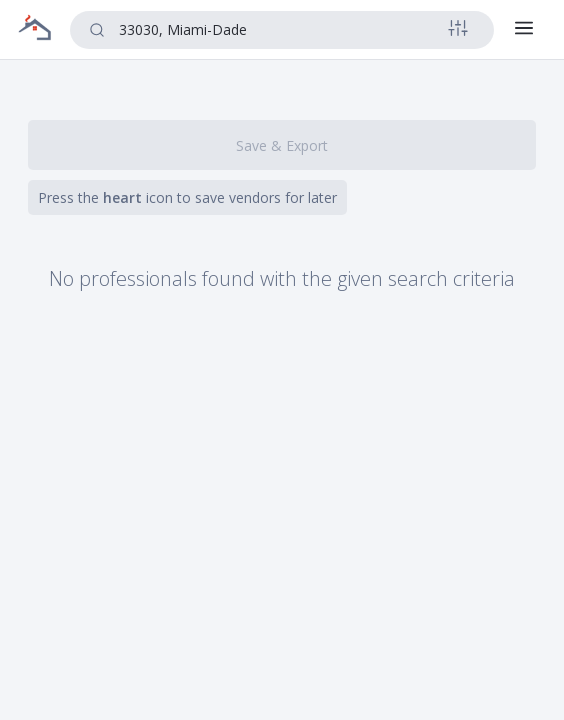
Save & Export (282, 145)
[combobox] (279, 29)
